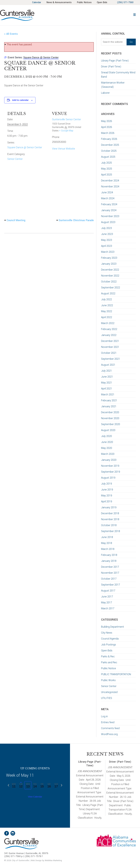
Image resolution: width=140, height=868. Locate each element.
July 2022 (106, 299)
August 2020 (108, 430)
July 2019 (106, 484)
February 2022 (109, 329)
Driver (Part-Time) (111, 67)
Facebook (7, 833)
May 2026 (107, 121)
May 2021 (107, 383)
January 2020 (109, 460)
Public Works (108, 680)
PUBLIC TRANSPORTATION (116, 674)
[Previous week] (8, 785)
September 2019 (111, 472)
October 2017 (109, 579)
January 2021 (109, 406)
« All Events (11, 34)
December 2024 (110, 181)
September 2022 (111, 288)
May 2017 (107, 603)
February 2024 (109, 204)
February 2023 (109, 258)
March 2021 (108, 395)
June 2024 (107, 192)
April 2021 (107, 389)
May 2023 (107, 240)
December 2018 (110, 513)
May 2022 (107, 311)
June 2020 (107, 442)
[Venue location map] (24, 187)
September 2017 (111, 585)
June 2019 (107, 490)
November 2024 (110, 187)
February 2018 (109, 555)
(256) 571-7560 (125, 2)
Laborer (105, 93)
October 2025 (109, 151)
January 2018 (109, 561)
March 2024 (108, 198)
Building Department (112, 627)
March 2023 (108, 252)
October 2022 (109, 282)
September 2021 (111, 359)
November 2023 (110, 216)
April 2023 (107, 246)
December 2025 (110, 145)
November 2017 (110, 573)
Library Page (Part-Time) (115, 61)
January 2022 (109, 335)
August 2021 (108, 365)
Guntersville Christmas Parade (76, 220)
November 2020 (110, 418)
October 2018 (109, 525)
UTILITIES (107, 698)
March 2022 (108, 323)
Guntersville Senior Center (66, 119)
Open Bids (107, 651)
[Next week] (62, 785)
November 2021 (110, 347)
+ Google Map (66, 131)
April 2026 (107, 127)
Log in (104, 716)
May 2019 (107, 496)
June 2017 (107, 597)
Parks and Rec (109, 662)
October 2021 (109, 353)
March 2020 (108, 454)
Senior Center (15, 159)
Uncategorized (109, 692)
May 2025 (107, 169)
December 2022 (110, 270)
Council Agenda (110, 639)
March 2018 (108, 549)
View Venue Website (64, 149)
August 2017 (108, 591)
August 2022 (108, 293)
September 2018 (111, 531)
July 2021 (106, 371)
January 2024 (109, 210)
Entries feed (108, 722)
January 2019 (109, 507)
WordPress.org (109, 734)
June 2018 (107, 537)
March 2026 (108, 133)
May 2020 (107, 448)
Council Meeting (16, 220)
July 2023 (106, 228)
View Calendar (35, 797)
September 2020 (111, 424)
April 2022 (107, 317)
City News (107, 633)
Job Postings (109, 645)
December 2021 (110, 341)
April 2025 (107, 175)
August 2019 (108, 478)
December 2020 (110, 412)
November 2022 (110, 276)
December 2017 (110, 567)
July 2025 (106, 163)
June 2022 (107, 305)
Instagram (13, 833)
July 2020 (106, 436)
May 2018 (107, 543)
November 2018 (110, 519)
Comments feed (110, 728)
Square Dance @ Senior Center (25, 147)
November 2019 (110, 466)
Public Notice (109, 668)
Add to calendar (20, 100)
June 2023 (107, 234)
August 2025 (108, 157)
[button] (134, 14)
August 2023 (108, 222)
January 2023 (109, 264)
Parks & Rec (108, 656)
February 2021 (109, 400)
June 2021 (107, 377)
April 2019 (107, 501)
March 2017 (108, 608)
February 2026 (109, 139)
